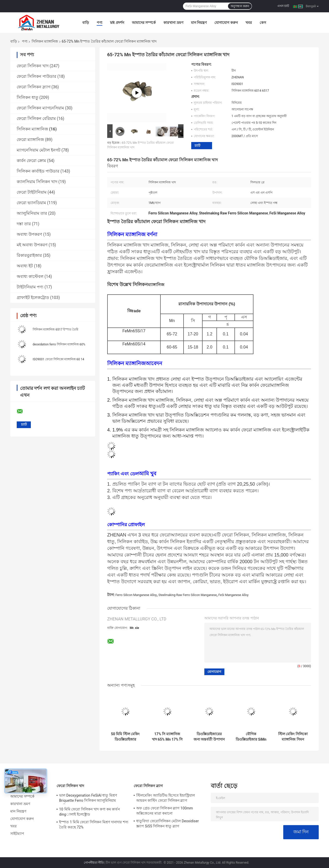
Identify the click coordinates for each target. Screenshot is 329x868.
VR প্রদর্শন (117, 23)
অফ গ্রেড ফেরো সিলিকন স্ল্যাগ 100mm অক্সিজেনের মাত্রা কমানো (165, 811)
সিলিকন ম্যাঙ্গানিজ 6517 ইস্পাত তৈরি (56, 329)
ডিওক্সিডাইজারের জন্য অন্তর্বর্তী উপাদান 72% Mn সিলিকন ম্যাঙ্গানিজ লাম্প (209, 737)
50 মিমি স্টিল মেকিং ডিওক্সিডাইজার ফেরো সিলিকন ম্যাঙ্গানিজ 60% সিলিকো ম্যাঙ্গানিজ (125, 737)
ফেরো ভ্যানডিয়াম (31, 203)
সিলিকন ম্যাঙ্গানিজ (45, 41)
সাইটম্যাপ (17, 834)
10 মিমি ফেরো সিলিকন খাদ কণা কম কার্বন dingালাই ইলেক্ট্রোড (89, 812)
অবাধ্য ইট (25, 266)
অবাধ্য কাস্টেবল (30, 276)
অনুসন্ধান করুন (240, 6)
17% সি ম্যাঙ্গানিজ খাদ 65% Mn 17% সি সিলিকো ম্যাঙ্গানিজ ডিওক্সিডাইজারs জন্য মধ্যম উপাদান (167, 737)
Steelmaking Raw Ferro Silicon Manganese (188, 595)
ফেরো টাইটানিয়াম (32, 192)
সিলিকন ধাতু (28, 97)
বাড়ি (86, 23)
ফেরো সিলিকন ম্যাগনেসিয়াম (40, 108)
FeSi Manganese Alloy (234, 595)
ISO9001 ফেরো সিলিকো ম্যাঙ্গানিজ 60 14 (58, 359)
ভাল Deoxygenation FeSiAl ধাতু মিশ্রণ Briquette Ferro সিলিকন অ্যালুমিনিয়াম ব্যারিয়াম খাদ (88, 799)
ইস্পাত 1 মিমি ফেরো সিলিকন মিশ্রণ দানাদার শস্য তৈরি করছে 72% (94, 825)
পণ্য (99, 23)
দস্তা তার (24, 224)
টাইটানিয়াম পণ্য (30, 287)
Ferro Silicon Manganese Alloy (136, 595)
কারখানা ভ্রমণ (173, 23)
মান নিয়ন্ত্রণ (199, 23)
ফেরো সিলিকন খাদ (33, 66)
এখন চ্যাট (283, 6)
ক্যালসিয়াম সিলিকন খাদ (37, 182)
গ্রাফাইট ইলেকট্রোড (33, 298)
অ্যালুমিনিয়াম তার (32, 213)
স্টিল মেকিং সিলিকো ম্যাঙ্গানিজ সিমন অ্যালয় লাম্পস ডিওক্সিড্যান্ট (293, 737)
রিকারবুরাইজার (29, 255)
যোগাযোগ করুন (226, 23)
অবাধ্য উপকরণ (29, 234)
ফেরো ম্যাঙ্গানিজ (30, 140)
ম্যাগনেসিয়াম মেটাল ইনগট (39, 150)
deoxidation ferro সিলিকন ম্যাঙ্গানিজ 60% (59, 344)
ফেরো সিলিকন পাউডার (36, 76)
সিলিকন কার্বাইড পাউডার (38, 171)
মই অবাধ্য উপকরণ (32, 245)
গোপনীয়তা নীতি (94, 863)
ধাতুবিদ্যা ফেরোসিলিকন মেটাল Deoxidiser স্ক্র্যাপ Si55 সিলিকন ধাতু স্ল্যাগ (168, 824)
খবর (249, 23)
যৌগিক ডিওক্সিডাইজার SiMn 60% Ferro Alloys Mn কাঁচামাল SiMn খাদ (251, 737)
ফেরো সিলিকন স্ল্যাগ (34, 87)
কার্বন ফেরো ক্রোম (31, 161)
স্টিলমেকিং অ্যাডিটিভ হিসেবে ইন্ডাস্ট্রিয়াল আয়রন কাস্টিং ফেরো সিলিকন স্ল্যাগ (166, 798)
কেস (263, 23)
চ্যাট (197, 145)
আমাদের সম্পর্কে (144, 23)
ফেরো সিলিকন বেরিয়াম (36, 119)
